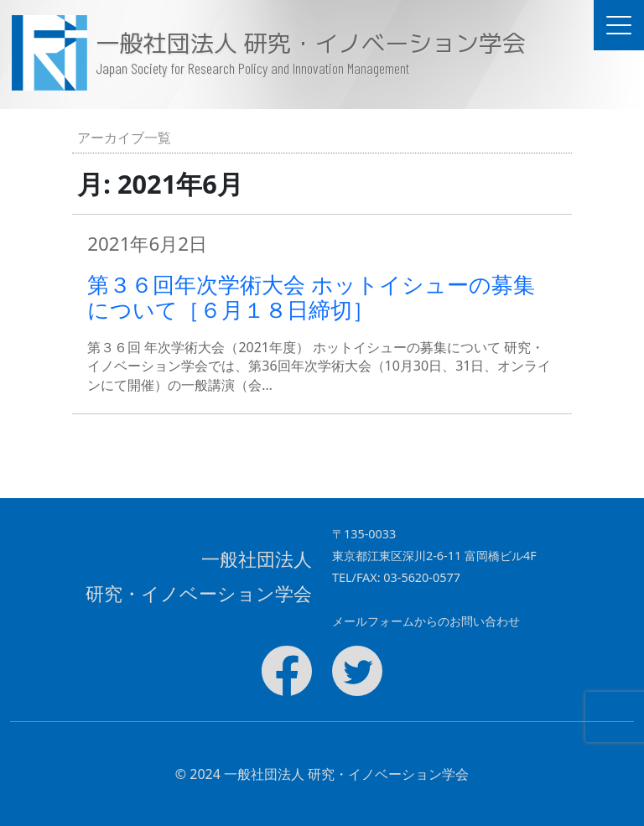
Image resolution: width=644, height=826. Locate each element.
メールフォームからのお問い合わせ (426, 621)
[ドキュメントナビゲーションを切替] (619, 25)
